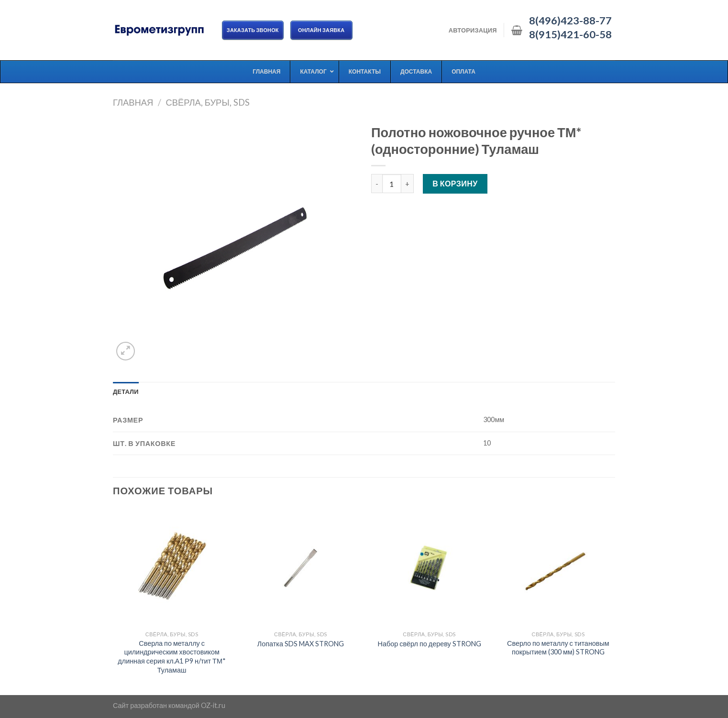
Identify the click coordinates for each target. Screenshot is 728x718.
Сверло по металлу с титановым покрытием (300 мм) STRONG (558, 648)
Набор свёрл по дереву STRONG (430, 644)
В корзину (455, 183)
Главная (133, 102)
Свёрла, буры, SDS (207, 102)
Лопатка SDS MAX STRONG (301, 644)
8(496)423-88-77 (570, 21)
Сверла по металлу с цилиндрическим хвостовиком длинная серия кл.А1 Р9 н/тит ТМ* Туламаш (172, 657)
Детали (126, 392)
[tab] (126, 392)
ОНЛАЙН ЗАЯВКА (321, 30)
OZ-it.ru (213, 705)
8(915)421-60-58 (570, 34)
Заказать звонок (253, 30)
